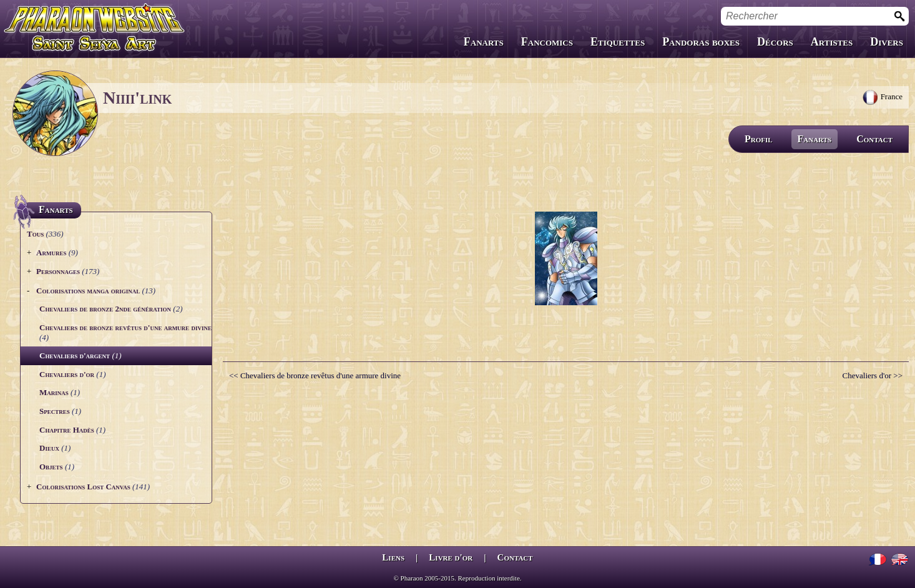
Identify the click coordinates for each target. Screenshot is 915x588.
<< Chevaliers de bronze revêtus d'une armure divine (315, 375)
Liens (393, 557)
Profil (759, 139)
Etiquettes (618, 42)
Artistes (832, 42)
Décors (775, 42)
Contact (874, 139)
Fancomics (547, 42)
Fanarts (484, 42)
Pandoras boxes (701, 42)
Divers (887, 42)
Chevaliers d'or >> (873, 375)
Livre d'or (451, 557)
